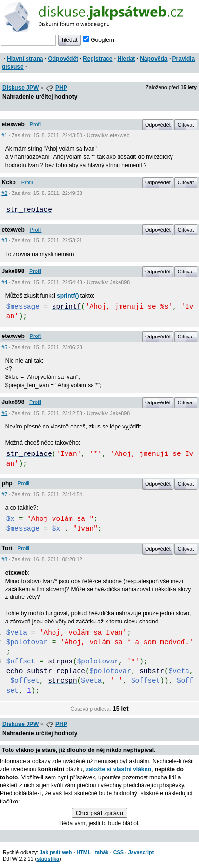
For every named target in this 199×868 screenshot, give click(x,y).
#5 (4, 347)
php (7, 483)
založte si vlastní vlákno (119, 769)
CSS (119, 852)
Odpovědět (63, 59)
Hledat (126, 59)
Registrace (98, 59)
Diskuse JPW (20, 88)
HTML (83, 852)
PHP (61, 88)
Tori (7, 548)
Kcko (9, 182)
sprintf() (68, 296)
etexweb (13, 124)
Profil (36, 124)
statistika (48, 859)
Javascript (141, 852)
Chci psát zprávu (99, 813)
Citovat (186, 125)
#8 (4, 559)
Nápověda (153, 59)
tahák (102, 852)
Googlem (99, 40)
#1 (4, 135)
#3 (4, 240)
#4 (4, 282)
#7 (4, 494)
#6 (4, 413)
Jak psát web (56, 852)
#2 (4, 193)
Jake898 (13, 271)
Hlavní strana (25, 59)
